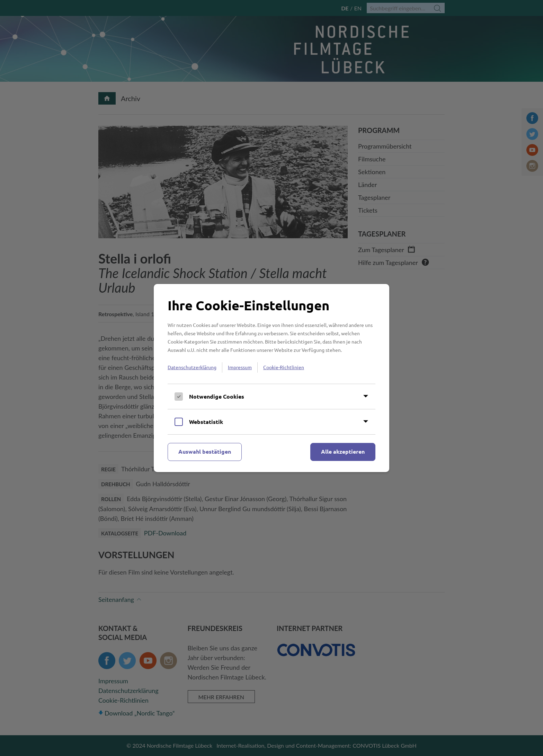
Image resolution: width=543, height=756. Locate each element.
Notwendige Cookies (217, 396)
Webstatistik (206, 422)
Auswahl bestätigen (205, 451)
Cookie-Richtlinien (284, 367)
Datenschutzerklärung (192, 367)
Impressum (240, 367)
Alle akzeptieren (343, 451)
